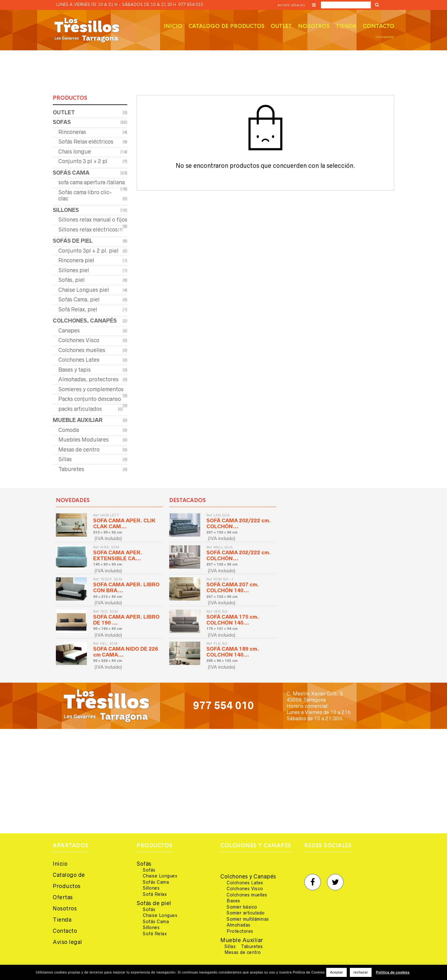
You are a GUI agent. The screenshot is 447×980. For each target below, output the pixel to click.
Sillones (151, 888)
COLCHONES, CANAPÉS (85, 321)
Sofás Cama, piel (79, 300)
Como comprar (385, 37)
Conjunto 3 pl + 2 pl (83, 161)
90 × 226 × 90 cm (108, 661)
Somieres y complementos (91, 389)
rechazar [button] (361, 972)
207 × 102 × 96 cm (222, 532)
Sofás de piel (154, 903)
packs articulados (80, 409)
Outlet (281, 26)
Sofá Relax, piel (78, 309)
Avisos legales (291, 5)
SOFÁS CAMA (71, 173)
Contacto (379, 26)
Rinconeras (72, 132)
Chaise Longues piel (84, 290)
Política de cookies (393, 972)
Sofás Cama (156, 882)
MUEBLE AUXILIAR (78, 420)
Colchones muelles (82, 350)
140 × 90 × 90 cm (108, 564)
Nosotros (314, 26)
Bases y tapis (74, 370)
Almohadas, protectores (88, 379)
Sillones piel (74, 270)
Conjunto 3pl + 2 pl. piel (88, 251)
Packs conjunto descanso (90, 399)
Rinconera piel (76, 260)
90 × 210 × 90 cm (108, 597)
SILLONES (66, 210)
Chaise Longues (160, 876)
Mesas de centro (79, 450)
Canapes (69, 331)
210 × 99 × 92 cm (108, 532)
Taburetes (71, 469)
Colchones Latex (79, 360)
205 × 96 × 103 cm (222, 661)
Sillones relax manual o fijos (93, 220)
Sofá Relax (155, 894)
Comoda (69, 430)
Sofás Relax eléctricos (86, 142)
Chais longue (75, 152)
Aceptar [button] (336, 972)
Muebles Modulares (84, 440)
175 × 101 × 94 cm (222, 629)
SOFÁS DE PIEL (73, 241)
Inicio (173, 26)
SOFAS (62, 122)
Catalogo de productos (226, 26)
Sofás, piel (72, 280)
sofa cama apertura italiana (92, 182)
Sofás (144, 864)
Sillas (65, 459)
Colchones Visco (79, 340)
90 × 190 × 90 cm (108, 629)
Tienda (346, 26)
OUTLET (64, 112)
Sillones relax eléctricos (88, 230)
